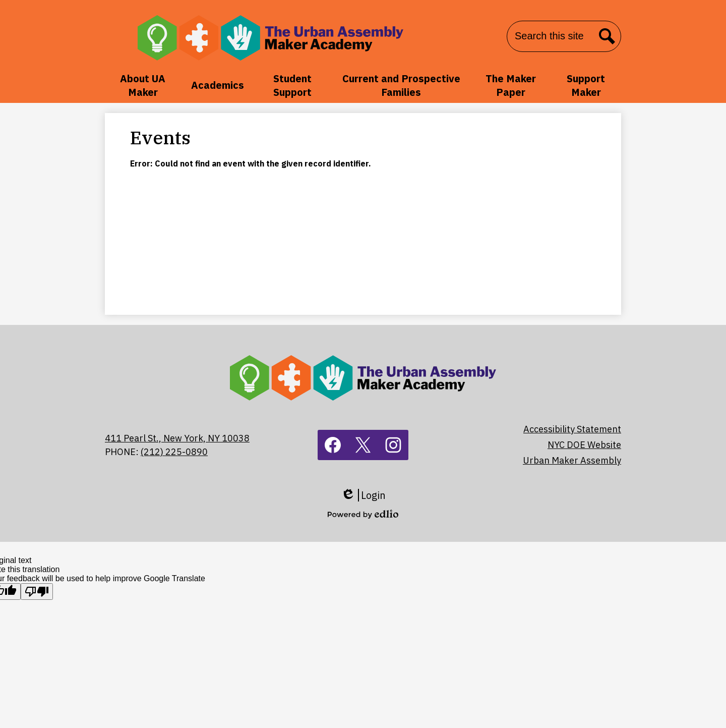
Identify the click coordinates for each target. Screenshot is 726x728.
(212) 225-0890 (174, 452)
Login (363, 495)
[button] (143, 85)
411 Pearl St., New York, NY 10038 (177, 438)
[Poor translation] (37, 592)
